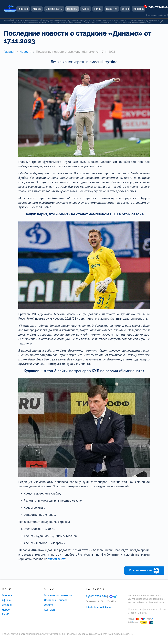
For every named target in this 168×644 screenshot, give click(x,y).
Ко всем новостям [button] (144, 571)
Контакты (50, 610)
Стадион (7, 605)
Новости (7, 610)
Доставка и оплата (56, 600)
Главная (7, 595)
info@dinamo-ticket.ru (99, 607)
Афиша (6, 600)
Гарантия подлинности (58, 595)
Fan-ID (6, 614)
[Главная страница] (10, 10)
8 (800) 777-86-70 (97, 596)
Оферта (49, 605)
